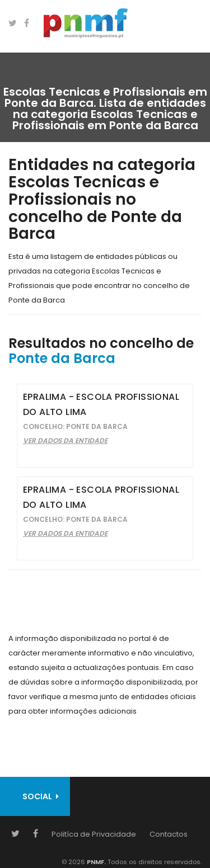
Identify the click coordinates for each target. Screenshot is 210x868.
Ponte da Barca (62, 358)
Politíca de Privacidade (94, 834)
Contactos (169, 834)
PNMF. (95, 862)
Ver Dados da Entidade (65, 440)
